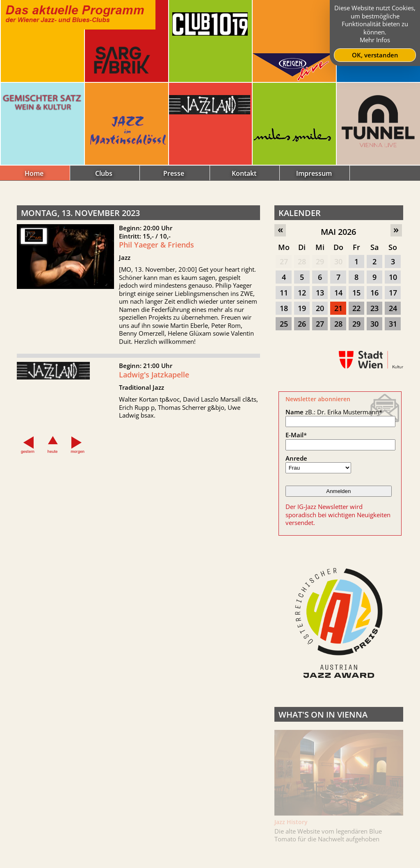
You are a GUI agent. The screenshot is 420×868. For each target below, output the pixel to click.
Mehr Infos (375, 40)
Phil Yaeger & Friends (156, 245)
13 (320, 293)
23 (374, 308)
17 (393, 293)
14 (338, 293)
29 (320, 261)
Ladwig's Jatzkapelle (154, 377)
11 (284, 293)
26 (302, 324)
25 (284, 324)
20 (320, 308)
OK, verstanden (375, 55)
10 (393, 277)
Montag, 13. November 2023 (80, 213)
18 (284, 308)
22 (356, 308)
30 (338, 261)
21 (338, 308)
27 (284, 261)
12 (302, 293)
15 (356, 293)
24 (393, 308)
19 (302, 308)
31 (393, 324)
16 (374, 293)
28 (302, 261)
